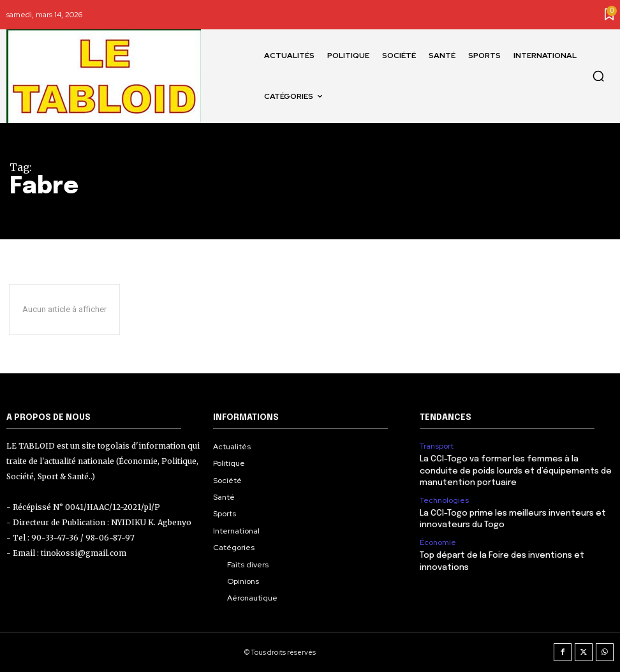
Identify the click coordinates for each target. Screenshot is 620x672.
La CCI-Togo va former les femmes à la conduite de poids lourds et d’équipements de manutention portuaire (516, 471)
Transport (437, 446)
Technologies (444, 500)
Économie (438, 542)
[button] (598, 76)
